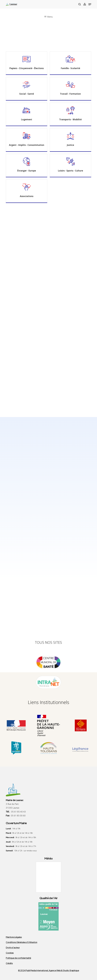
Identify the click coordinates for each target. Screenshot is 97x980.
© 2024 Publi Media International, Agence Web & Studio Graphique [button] (49, 970)
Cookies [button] (10, 953)
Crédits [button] (9, 963)
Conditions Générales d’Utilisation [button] (22, 942)
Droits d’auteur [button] (13, 948)
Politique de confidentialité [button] (18, 958)
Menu (49, 17)
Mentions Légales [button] (14, 937)
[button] (90, 4)
